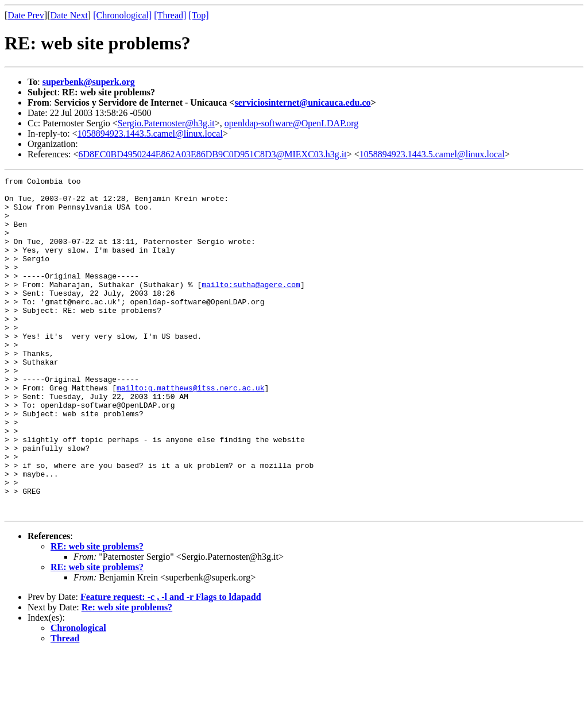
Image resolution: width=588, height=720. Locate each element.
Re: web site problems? (127, 674)
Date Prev (26, 15)
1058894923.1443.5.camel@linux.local (150, 133)
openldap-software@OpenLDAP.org (292, 123)
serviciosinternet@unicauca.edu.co (302, 102)
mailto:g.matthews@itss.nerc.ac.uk (190, 431)
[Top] (198, 15)
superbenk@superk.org (89, 82)
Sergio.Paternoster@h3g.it (166, 123)
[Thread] (170, 15)
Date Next (69, 15)
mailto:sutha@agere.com (251, 307)
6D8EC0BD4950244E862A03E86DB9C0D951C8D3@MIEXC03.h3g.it (213, 154)
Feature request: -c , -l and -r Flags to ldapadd (171, 664)
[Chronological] (122, 15)
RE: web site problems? (97, 613)
